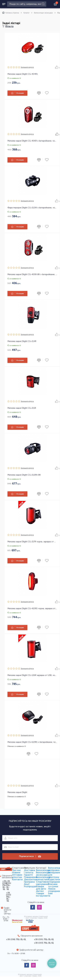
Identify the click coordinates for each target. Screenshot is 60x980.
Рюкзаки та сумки (53, 885)
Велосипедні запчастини (43, 878)
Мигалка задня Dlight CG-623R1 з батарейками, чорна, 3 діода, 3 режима (32, 742)
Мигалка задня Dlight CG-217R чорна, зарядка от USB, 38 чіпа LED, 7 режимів (32, 542)
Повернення (31, 877)
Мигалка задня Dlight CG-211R (22, 408)
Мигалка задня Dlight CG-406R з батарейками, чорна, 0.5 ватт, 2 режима (32, 141)
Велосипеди (43, 870)
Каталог (26, 13)
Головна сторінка (11, 13)
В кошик (17, 93)
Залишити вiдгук (27, 67)
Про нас (16, 870)
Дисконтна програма (30, 881)
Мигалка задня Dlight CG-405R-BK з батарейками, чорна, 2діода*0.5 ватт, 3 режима (32, 274)
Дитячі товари (40, 892)
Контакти (17, 879)
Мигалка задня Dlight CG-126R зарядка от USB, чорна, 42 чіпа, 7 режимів (32, 675)
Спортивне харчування (42, 883)
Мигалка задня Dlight (17, 792)
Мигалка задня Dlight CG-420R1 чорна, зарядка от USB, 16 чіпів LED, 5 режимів (32, 609)
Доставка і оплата (29, 871)
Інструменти (43, 896)
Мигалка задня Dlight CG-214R (22, 341)
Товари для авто (41, 888)
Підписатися (30, 856)
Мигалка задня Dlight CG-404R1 (23, 74)
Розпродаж (30, 886)
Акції (27, 884)
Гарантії (28, 875)
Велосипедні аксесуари (43, 13)
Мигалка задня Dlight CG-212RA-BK (24, 475)
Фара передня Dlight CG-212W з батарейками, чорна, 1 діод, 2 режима (32, 208)
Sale (50, 893)
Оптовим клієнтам (17, 876)
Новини (16, 872)
